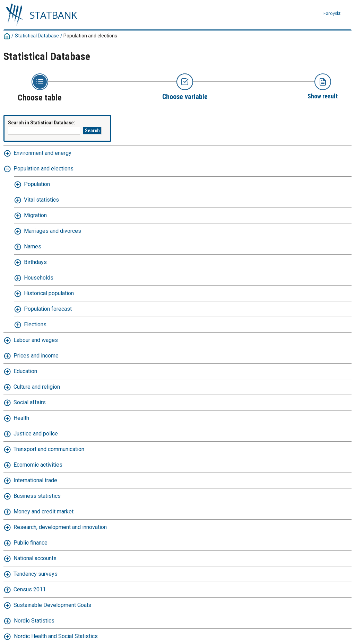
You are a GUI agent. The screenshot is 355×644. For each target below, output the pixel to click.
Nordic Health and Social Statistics (56, 636)
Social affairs (30, 402)
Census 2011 (30, 589)
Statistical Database (37, 36)
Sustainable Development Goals (52, 605)
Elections (35, 324)
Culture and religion (37, 387)
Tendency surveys (36, 574)
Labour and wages (36, 340)
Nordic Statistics (34, 621)
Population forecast (48, 309)
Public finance (31, 543)
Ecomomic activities (38, 465)
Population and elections (90, 36)
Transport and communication (49, 449)
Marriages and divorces (53, 231)
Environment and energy (42, 153)
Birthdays (35, 262)
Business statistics (37, 496)
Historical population (49, 293)
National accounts (35, 558)
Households (39, 278)
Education (25, 371)
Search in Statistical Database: (42, 123)
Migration (35, 215)
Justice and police (36, 434)
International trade (35, 480)
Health (21, 418)
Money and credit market (44, 511)
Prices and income (36, 356)
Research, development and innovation (60, 527)
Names (33, 246)
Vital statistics (41, 200)
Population (37, 184)
